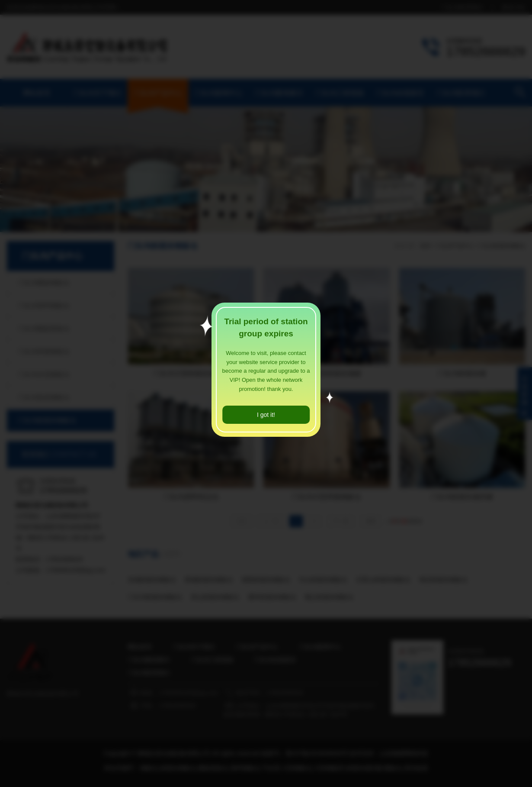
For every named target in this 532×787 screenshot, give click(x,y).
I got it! (266, 415)
